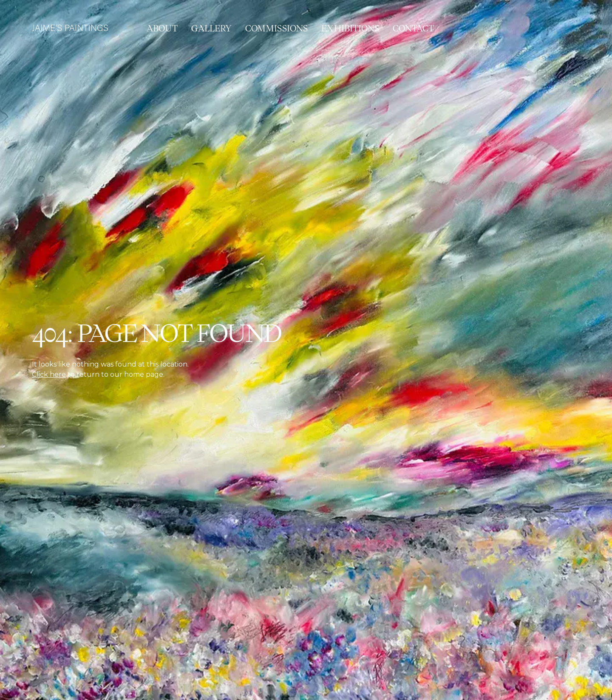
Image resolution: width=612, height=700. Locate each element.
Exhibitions (350, 28)
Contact (413, 28)
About (162, 28)
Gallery (211, 28)
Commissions (276, 28)
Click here (49, 374)
